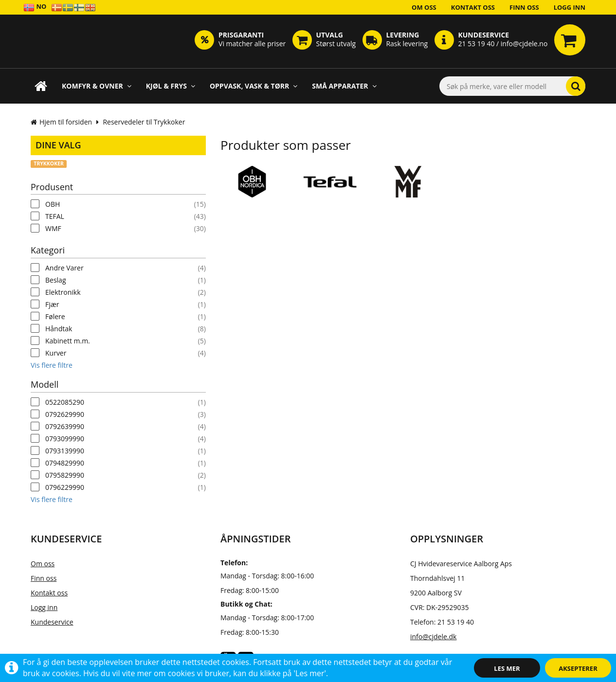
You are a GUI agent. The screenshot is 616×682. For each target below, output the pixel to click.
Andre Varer (64, 268)
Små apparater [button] (344, 86)
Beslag (56, 280)
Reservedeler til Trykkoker (144, 122)
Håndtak (59, 329)
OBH (53, 204)
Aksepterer (578, 668)
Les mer (507, 668)
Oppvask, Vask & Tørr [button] (254, 86)
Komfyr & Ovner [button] (97, 86)
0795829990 (65, 475)
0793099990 (65, 439)
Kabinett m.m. (68, 341)
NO (35, 7)
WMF (53, 228)
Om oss (424, 7)
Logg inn (570, 7)
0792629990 (65, 414)
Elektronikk (63, 292)
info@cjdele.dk (433, 637)
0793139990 (65, 451)
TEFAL (55, 216)
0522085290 (65, 402)
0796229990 (65, 487)
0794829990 (65, 463)
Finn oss (524, 7)
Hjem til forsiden (61, 122)
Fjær (52, 304)
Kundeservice (52, 622)
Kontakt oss (473, 7)
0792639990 (65, 426)
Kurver (56, 353)
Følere (55, 316)
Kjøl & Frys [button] (171, 86)
